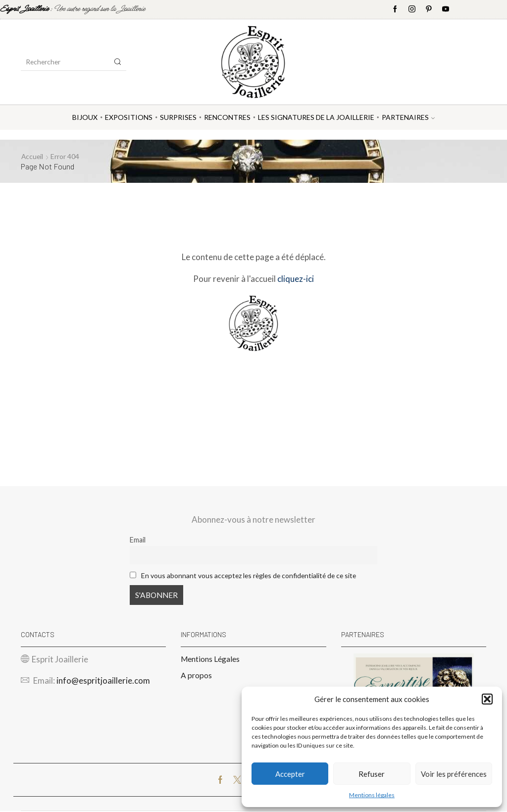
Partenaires (408, 117)
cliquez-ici (296, 278)
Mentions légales (372, 795)
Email (138, 540)
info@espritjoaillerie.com (103, 681)
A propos (196, 676)
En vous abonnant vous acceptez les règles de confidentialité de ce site (253, 575)
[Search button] (118, 62)
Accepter (290, 774)
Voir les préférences (454, 774)
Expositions (129, 117)
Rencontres (227, 117)
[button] (487, 699)
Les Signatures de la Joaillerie (316, 117)
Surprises (178, 117)
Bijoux (85, 117)
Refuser (372, 774)
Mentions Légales (210, 659)
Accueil (33, 156)
